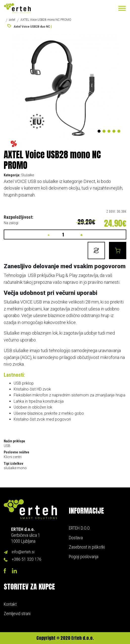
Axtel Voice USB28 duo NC (32, 27)
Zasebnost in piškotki (87, 547)
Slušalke (27, 175)
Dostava (76, 538)
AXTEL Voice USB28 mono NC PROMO (46, 20)
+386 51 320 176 (26, 559)
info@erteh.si (23, 552)
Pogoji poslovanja (84, 557)
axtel (12, 20)
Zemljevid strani (17, 614)
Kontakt (10, 604)
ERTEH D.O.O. (80, 528)
